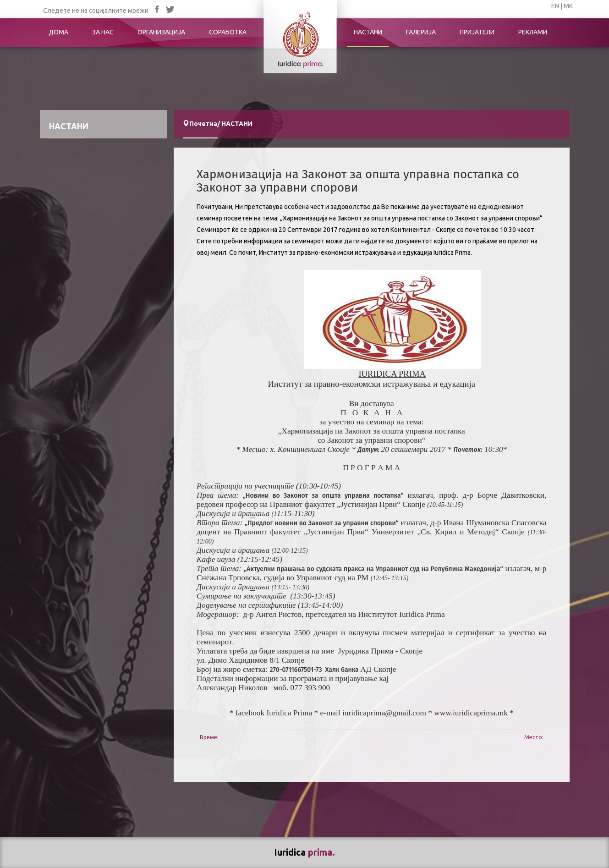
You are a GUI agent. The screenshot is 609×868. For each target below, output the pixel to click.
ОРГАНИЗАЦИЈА (161, 32)
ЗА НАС (103, 32)
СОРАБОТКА (228, 32)
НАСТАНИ (368, 32)
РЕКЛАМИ (533, 32)
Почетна (203, 124)
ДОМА (58, 32)
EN (555, 6)
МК (568, 6)
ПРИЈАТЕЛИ (477, 32)
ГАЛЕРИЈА (421, 32)
